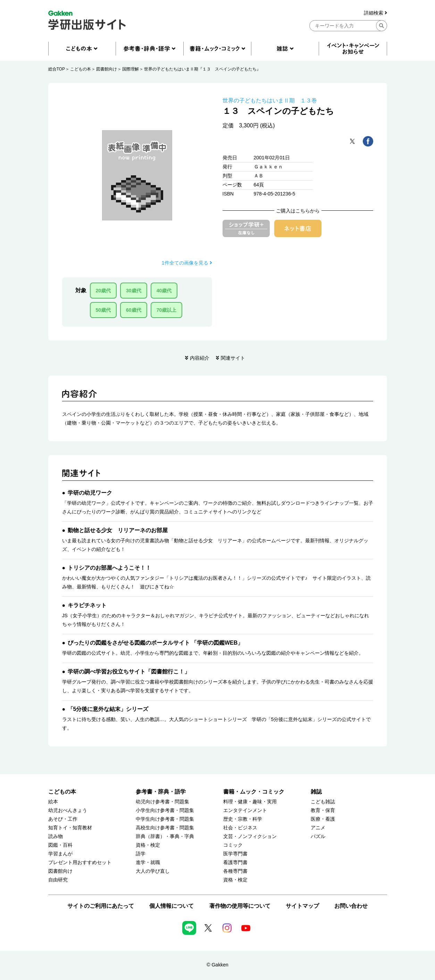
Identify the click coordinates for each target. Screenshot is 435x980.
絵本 (53, 802)
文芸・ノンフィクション (250, 836)
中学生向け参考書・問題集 (165, 819)
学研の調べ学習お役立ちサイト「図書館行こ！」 (129, 672)
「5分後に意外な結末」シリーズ (108, 709)
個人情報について (172, 906)
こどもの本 (81, 69)
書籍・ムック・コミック (254, 792)
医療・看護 (323, 819)
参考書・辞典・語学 (161, 792)
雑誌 (316, 792)
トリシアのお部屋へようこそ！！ (109, 568)
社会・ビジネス (240, 828)
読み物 (56, 836)
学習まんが (60, 854)
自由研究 (58, 880)
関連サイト (233, 358)
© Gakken (217, 965)
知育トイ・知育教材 (70, 828)
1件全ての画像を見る (187, 263)
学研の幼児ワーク (90, 493)
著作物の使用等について (240, 906)
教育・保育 (323, 810)
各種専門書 (235, 871)
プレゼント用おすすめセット (80, 862)
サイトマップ (302, 906)
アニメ (318, 828)
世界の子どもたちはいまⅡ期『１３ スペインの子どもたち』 (202, 69)
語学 (141, 854)
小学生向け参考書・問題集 (165, 810)
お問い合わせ (351, 906)
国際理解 (131, 69)
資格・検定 (148, 845)
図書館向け (107, 69)
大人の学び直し (153, 871)
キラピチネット (87, 605)
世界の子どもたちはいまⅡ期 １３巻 (270, 100)
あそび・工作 (63, 819)
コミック (233, 845)
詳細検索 (375, 13)
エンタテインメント (245, 810)
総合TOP (57, 69)
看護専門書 (235, 862)
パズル (318, 836)
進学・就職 (148, 862)
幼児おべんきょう (68, 810)
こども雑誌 (323, 802)
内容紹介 (200, 358)
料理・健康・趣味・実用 (250, 802)
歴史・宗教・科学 (243, 819)
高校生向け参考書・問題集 (165, 828)
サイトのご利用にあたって (101, 906)
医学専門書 (235, 854)
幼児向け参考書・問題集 (162, 802)
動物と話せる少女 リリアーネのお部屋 (118, 530)
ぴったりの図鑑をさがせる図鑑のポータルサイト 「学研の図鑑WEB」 (156, 643)
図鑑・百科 (60, 845)
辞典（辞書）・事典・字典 (165, 836)
